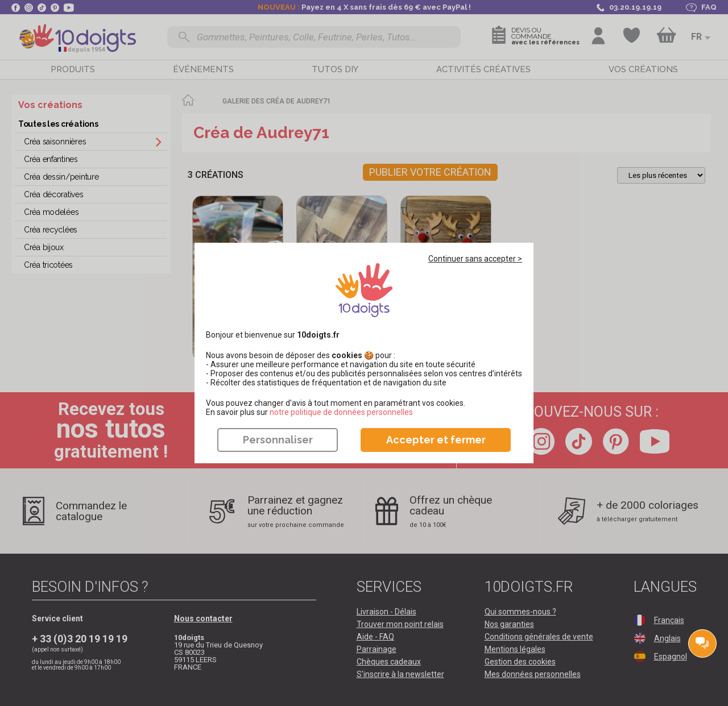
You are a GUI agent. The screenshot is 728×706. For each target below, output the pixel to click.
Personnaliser (278, 440)
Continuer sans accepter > (475, 259)
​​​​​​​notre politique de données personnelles (341, 412)
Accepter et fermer (436, 440)
